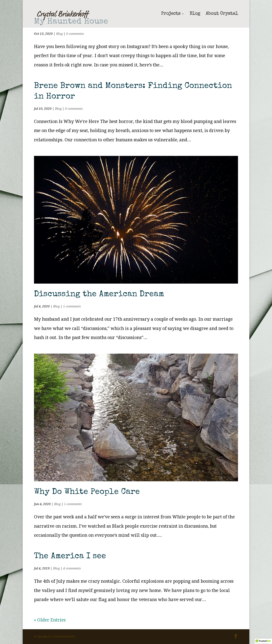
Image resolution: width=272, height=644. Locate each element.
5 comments (72, 306)
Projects (171, 14)
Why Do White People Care (87, 492)
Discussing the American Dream (99, 294)
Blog (195, 14)
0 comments (75, 34)
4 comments (72, 568)
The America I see (70, 556)
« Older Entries (50, 620)
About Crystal (222, 14)
